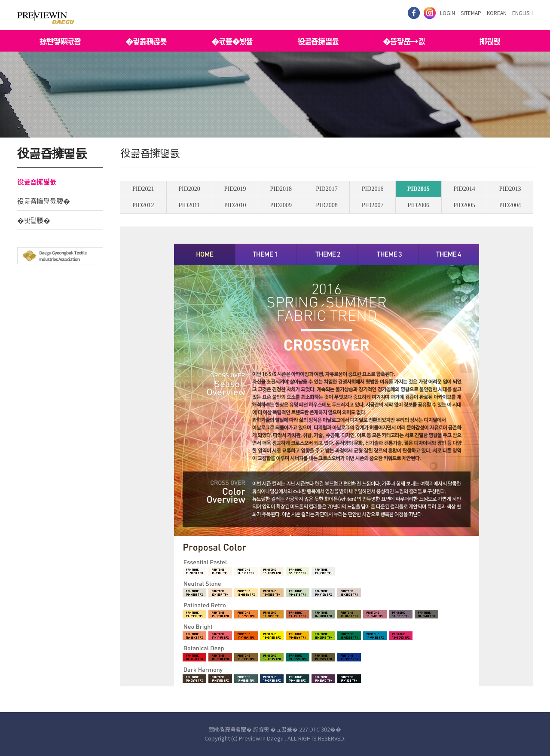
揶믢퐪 (490, 41)
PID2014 (464, 189)
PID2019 (235, 189)
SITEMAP (471, 13)
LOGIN (448, 13)
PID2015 (419, 189)
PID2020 (189, 189)
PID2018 (281, 189)
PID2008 (327, 205)
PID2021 (143, 189)
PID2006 (418, 205)
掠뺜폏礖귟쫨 (60, 41)
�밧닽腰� (34, 220)
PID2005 (464, 205)
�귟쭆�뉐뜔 (232, 41)
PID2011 (189, 205)
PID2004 (510, 205)
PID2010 (235, 205)
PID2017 (327, 189)
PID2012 (143, 205)
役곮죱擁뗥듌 (318, 41)
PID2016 (373, 189)
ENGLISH (522, 13)
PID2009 (281, 205)
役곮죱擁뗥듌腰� (44, 201)
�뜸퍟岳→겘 (404, 41)
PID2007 (373, 205)
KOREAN (497, 13)
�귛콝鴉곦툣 (146, 41)
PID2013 (510, 189)
